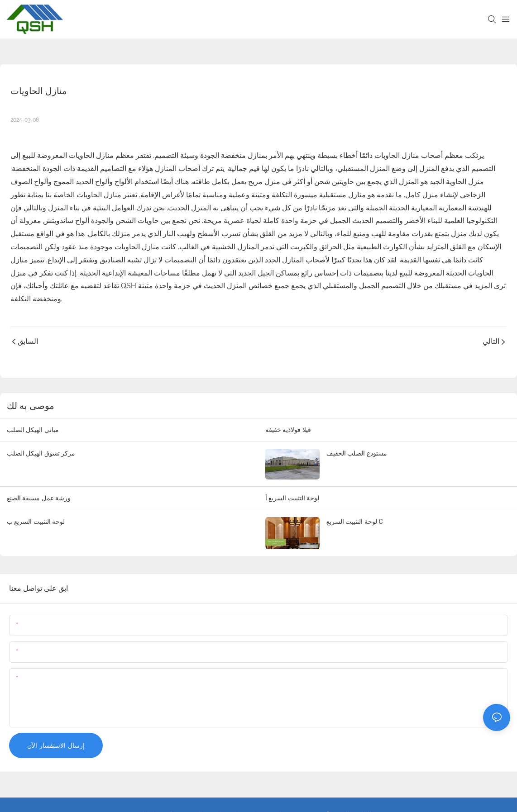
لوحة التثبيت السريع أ (292, 498)
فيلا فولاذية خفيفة (288, 430)
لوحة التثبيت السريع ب (36, 522)
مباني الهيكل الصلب (33, 430)
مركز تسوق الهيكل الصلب (41, 453)
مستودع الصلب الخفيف (357, 453)
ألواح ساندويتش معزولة (53, 221)
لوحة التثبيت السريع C (355, 522)
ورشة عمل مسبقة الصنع (39, 498)
